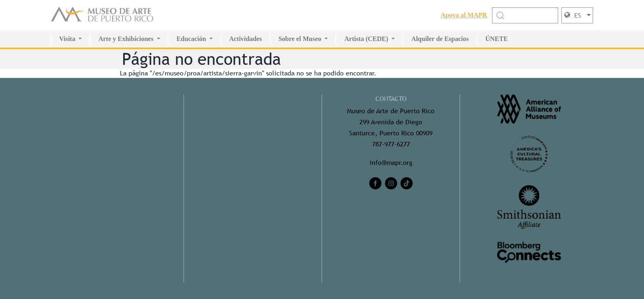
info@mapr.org (391, 163)
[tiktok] (407, 183)
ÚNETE (497, 39)
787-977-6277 (391, 144)
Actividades (246, 39)
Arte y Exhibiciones (126, 39)
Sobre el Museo (300, 39)
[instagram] (391, 183)
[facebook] (375, 183)
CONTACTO (391, 99)
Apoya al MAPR (464, 15)
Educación (191, 39)
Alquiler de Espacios (440, 39)
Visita (67, 39)
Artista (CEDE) (366, 39)
